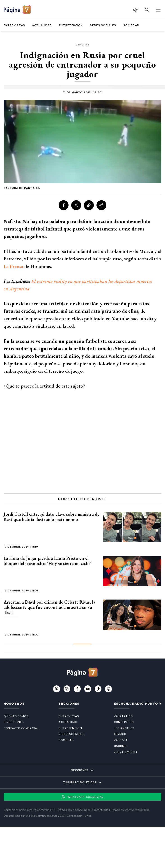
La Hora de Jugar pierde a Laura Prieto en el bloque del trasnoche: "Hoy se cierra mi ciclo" (47, 561)
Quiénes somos (16, 716)
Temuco (120, 734)
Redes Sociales (103, 25)
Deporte (82, 45)
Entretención (71, 25)
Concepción (124, 722)
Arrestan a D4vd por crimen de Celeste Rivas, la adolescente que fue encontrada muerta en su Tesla (49, 607)
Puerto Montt (126, 752)
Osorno (120, 746)
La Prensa (13, 266)
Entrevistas (14, 25)
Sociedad (131, 25)
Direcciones (14, 722)
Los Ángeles (124, 728)
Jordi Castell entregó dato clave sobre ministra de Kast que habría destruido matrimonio (52, 517)
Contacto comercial (21, 728)
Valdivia (121, 740)
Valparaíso (123, 716)
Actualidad (42, 25)
